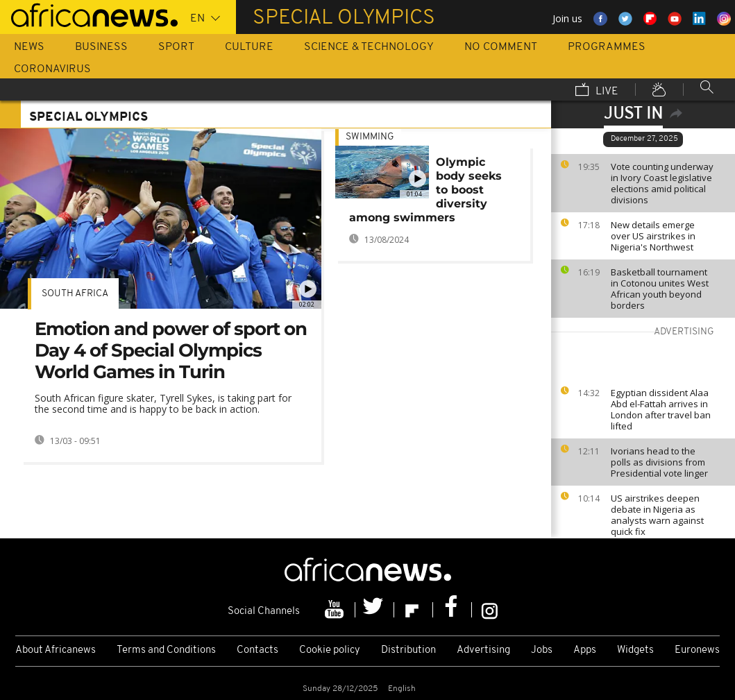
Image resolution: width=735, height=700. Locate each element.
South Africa (75, 294)
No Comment (501, 47)
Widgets (635, 650)
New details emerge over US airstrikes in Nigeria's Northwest (653, 236)
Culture (249, 47)
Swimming (370, 137)
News (29, 47)
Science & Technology (369, 47)
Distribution (408, 650)
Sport (176, 47)
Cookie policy (330, 650)
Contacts (257, 650)
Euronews (697, 650)
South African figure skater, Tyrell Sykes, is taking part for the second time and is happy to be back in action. (163, 403)
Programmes (607, 47)
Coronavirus (52, 69)
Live (597, 91)
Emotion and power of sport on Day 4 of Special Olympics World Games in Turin (171, 350)
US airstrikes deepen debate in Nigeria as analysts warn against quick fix (657, 515)
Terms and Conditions (166, 650)
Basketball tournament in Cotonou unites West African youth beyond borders (660, 289)
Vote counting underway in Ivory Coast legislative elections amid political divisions (662, 183)
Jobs (542, 650)
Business (101, 47)
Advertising (483, 650)
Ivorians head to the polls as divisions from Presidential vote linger (659, 462)
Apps (585, 650)
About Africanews (56, 650)
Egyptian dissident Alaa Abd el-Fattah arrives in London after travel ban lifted (661, 409)
